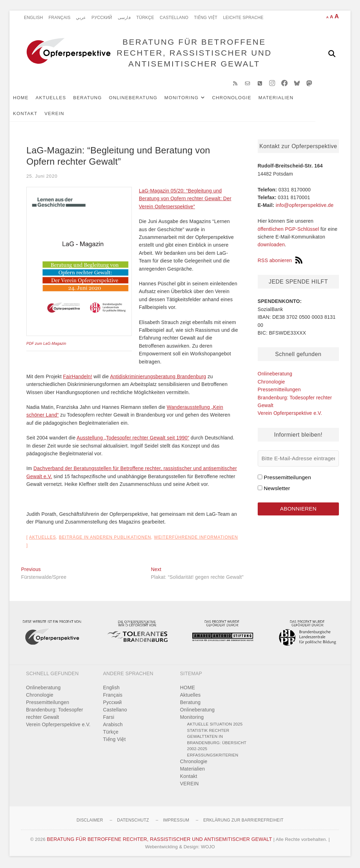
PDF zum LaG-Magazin (46, 345)
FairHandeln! (78, 378)
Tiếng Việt (206, 18)
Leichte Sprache (243, 18)
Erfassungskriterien (213, 756)
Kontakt (37, 115)
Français (59, 18)
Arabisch (113, 726)
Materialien (288, 99)
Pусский (102, 18)
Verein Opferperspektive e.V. (290, 414)
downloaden (271, 246)
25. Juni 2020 (42, 177)
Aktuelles (62, 99)
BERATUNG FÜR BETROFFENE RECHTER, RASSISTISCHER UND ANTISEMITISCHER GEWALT (194, 53)
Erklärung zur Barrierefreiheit (243, 822)
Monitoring (193, 99)
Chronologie (243, 99)
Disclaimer (90, 822)
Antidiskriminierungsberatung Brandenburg (158, 378)
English (33, 18)
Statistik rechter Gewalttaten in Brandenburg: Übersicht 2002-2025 (217, 741)
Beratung (99, 99)
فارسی (124, 18)
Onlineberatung (145, 99)
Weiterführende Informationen (196, 539)
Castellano (174, 18)
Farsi (109, 718)
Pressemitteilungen (279, 391)
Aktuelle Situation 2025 (215, 725)
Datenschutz (133, 822)
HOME (32, 99)
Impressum (176, 822)
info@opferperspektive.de (305, 207)
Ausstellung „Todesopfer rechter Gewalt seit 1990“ (133, 439)
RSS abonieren (280, 262)
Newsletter (277, 490)
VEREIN (66, 115)
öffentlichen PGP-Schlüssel (288, 230)
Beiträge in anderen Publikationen (105, 539)
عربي (81, 18)
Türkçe (145, 18)
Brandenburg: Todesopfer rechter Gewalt (54, 715)
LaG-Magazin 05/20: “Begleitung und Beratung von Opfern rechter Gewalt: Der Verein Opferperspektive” (185, 200)
